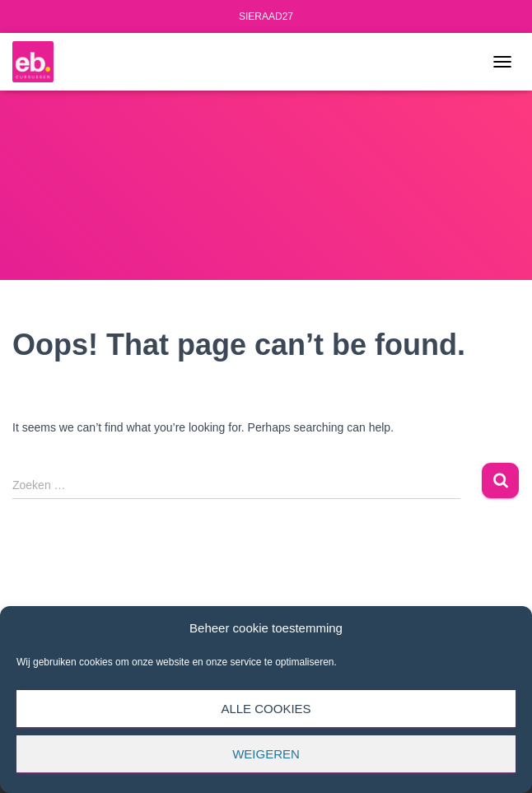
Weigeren (266, 754)
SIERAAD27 (266, 16)
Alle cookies (266, 709)
